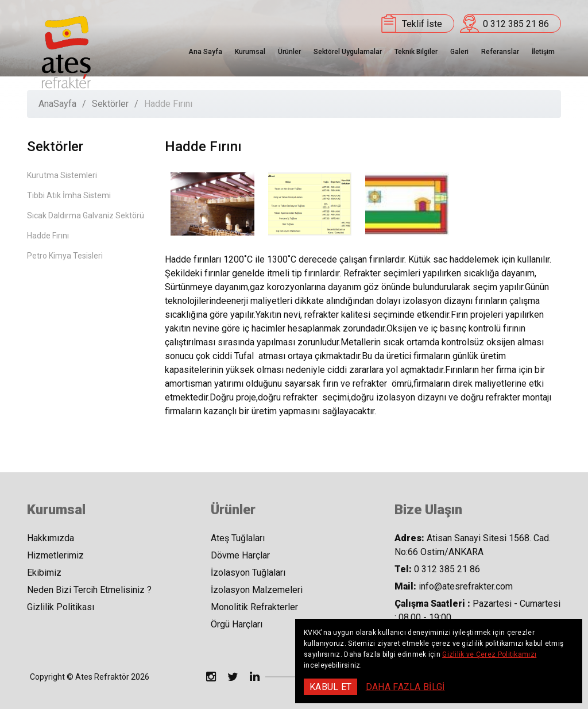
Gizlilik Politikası (61, 607)
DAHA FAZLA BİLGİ (405, 687)
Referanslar (500, 52)
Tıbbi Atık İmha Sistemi (69, 195)
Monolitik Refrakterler (254, 607)
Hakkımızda (51, 538)
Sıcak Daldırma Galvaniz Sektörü (86, 215)
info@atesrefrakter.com (466, 586)
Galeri (459, 52)
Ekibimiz (44, 573)
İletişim (543, 52)
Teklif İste (422, 24)
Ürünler (289, 52)
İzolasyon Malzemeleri (257, 590)
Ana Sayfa (205, 52)
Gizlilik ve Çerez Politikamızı (489, 654)
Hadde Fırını (48, 236)
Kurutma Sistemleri (62, 175)
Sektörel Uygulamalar (348, 52)
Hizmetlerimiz (55, 555)
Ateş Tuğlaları (238, 538)
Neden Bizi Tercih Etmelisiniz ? (89, 590)
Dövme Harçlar (240, 555)
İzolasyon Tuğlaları (248, 573)
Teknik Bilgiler (416, 52)
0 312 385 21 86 (516, 24)
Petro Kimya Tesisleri (65, 256)
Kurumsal (250, 52)
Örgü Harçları (237, 624)
